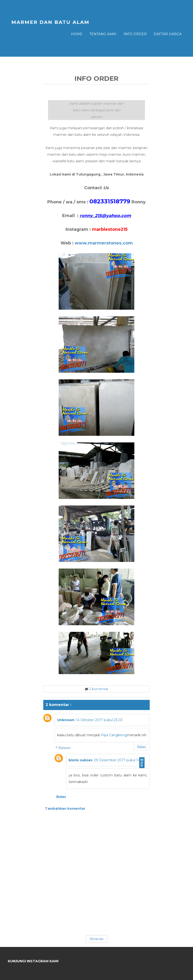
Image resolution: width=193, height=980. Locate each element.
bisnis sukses (81, 760)
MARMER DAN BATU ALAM (50, 22)
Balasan (65, 748)
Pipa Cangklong (114, 735)
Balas (142, 747)
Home (77, 34)
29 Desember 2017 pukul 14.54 (119, 760)
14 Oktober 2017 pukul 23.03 (99, 720)
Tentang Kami (103, 34)
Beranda (96, 939)
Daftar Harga (168, 34)
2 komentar (99, 689)
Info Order (135, 34)
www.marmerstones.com (104, 243)
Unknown (66, 720)
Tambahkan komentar (65, 809)
